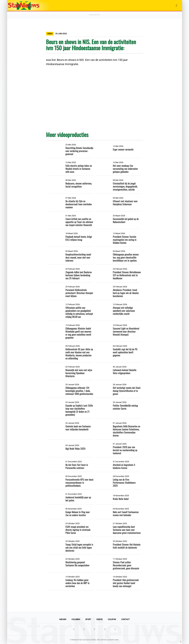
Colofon (112, 619)
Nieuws (63, 619)
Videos (99, 619)
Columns (76, 619)
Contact (125, 619)
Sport (88, 619)
